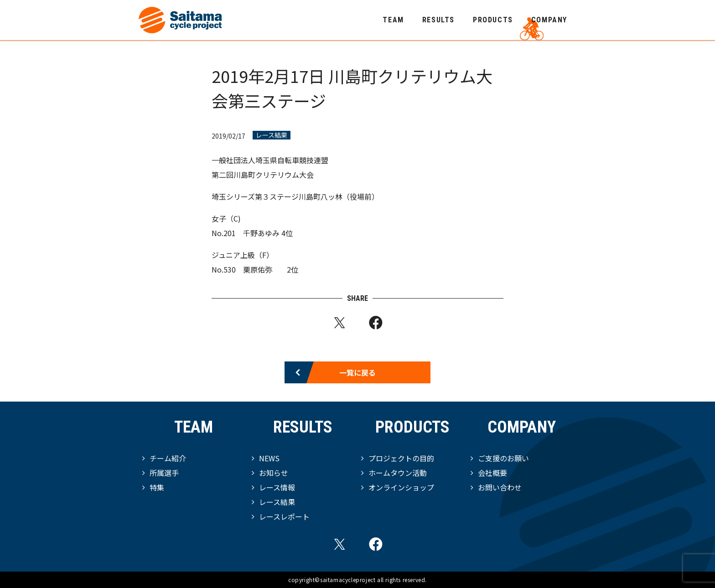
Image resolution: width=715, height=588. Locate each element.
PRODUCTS (493, 20)
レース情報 (277, 487)
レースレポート (284, 516)
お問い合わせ (500, 487)
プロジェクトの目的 (401, 458)
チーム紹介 (168, 458)
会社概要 (492, 473)
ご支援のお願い (503, 458)
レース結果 (272, 135)
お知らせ (274, 473)
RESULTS (438, 20)
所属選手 (164, 473)
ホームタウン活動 (398, 473)
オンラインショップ (401, 487)
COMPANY (549, 20)
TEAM (393, 20)
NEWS (269, 458)
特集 (157, 487)
